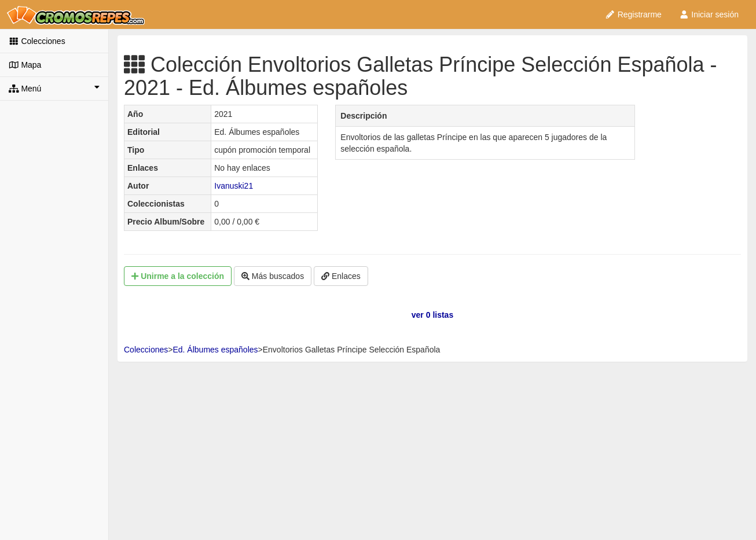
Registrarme (633, 14)
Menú (54, 88)
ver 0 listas (432, 315)
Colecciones (37, 41)
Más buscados (273, 276)
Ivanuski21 (234, 186)
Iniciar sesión (709, 14)
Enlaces (341, 276)
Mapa (25, 65)
